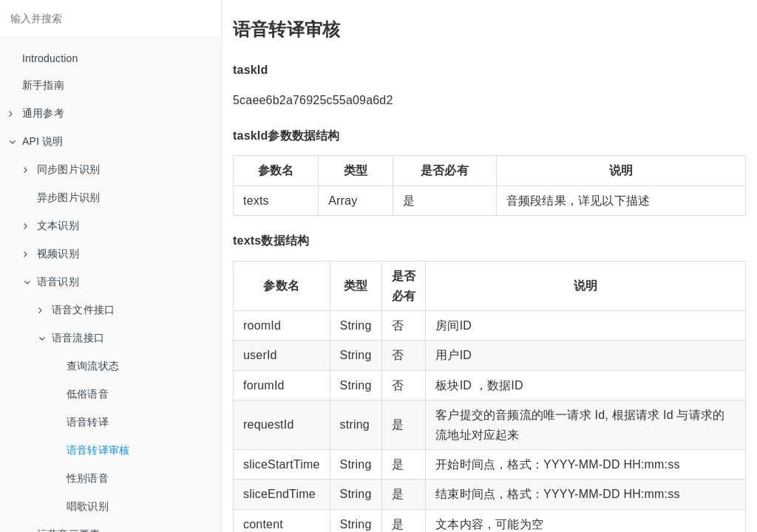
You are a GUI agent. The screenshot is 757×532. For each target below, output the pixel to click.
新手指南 (43, 85)
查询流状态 (93, 366)
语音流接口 (71, 338)
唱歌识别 (88, 506)
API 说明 (36, 141)
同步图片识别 (62, 169)
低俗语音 (88, 394)
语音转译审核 (98, 450)
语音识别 (51, 282)
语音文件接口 (77, 310)
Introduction (50, 58)
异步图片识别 (68, 197)
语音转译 (88, 422)
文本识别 (51, 225)
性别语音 (88, 478)
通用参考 (37, 113)
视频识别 (51, 253)
